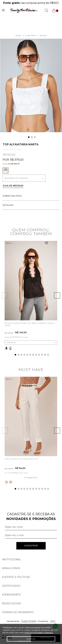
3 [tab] (35, 137)
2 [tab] (32, 137)
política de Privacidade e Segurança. (39, 633)
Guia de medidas (13, 186)
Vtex (53, 621)
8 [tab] (36, 355)
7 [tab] (33, 355)
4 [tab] (24, 355)
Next (57, 296)
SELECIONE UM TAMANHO (24, 178)
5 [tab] (27, 355)
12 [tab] (48, 355)
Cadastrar (31, 546)
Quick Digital (28, 621)
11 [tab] (45, 355)
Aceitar (31, 639)
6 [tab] (30, 355)
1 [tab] (29, 137)
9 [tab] (39, 355)
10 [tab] (42, 355)
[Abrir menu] (3, 11)
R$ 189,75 (15, 164)
